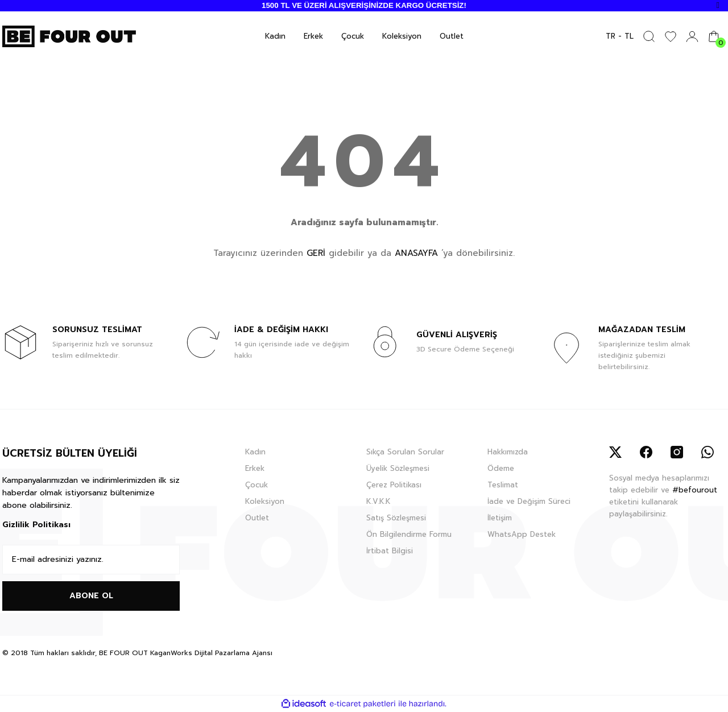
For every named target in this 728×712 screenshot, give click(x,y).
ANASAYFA (416, 253)
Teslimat (503, 485)
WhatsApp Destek (522, 534)
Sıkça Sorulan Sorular (405, 452)
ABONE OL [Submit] (91, 596)
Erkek (255, 468)
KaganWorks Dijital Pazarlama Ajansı (211, 653)
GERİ (316, 253)
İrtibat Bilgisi (390, 551)
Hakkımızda (508, 452)
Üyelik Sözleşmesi (398, 468)
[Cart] (714, 36)
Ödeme (501, 468)
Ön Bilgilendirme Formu (409, 534)
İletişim (500, 518)
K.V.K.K (379, 501)
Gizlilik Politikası (36, 525)
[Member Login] (692, 36)
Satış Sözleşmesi (396, 518)
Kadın (255, 452)
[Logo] (69, 36)
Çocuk (257, 485)
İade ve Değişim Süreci (529, 501)
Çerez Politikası (394, 485)
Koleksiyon (265, 501)
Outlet (257, 518)
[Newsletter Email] (91, 560)
